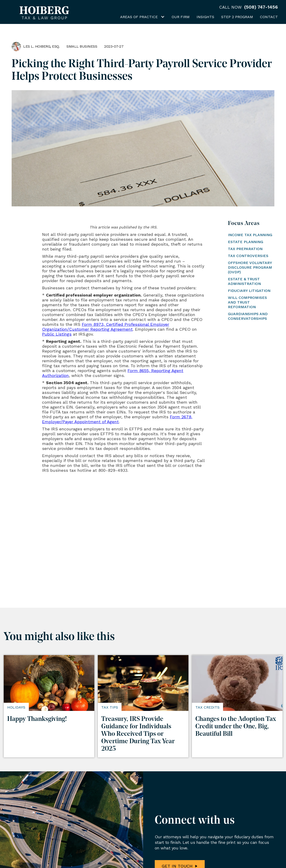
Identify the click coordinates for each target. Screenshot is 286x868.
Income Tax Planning (250, 235)
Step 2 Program (237, 17)
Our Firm (181, 17)
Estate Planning (246, 242)
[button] (141, 18)
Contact (269, 17)
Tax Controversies (248, 256)
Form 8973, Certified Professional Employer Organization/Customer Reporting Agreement (106, 327)
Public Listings (57, 334)
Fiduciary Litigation (249, 291)
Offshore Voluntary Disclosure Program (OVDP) (250, 267)
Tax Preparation (245, 249)
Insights (205, 17)
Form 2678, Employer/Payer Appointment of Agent (117, 419)
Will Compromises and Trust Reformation (247, 302)
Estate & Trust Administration (244, 281)
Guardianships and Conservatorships (248, 316)
